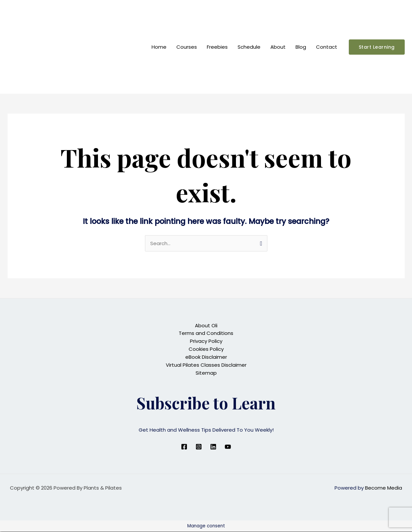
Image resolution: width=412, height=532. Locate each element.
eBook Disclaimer (206, 357)
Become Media (384, 488)
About (278, 47)
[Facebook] (184, 447)
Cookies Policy (206, 349)
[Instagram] (199, 447)
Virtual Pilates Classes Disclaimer (206, 365)
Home (159, 47)
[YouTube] (228, 447)
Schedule (249, 47)
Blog (301, 47)
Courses (187, 47)
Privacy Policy (206, 341)
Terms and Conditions (206, 333)
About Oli (206, 325)
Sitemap (206, 373)
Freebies (217, 47)
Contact (327, 47)
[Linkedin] (213, 447)
